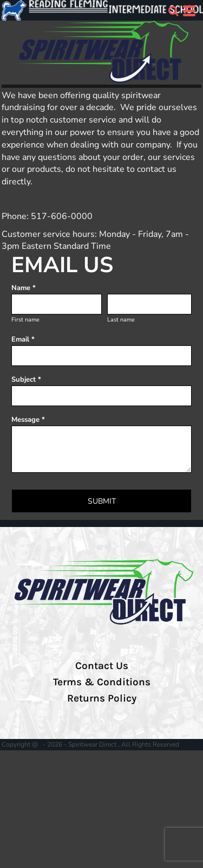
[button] (173, 11)
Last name (121, 320)
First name (25, 320)
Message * (28, 420)
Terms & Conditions (102, 682)
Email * (23, 339)
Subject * (26, 380)
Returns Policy (102, 698)
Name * (24, 288)
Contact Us (102, 666)
